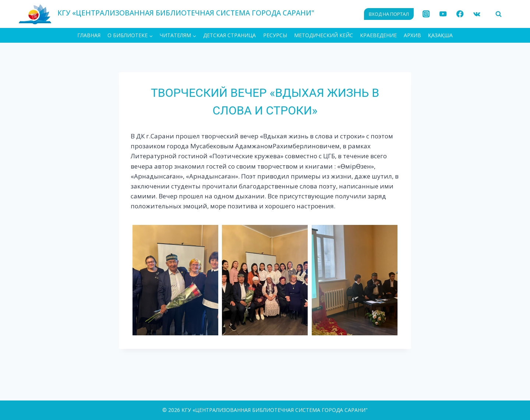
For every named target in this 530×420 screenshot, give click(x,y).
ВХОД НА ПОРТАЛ (389, 14)
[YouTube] (443, 14)
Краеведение (378, 35)
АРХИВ (412, 35)
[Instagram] (426, 14)
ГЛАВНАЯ (89, 35)
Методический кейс (324, 35)
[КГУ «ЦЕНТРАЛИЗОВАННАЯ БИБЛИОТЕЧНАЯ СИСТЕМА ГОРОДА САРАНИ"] (166, 14)
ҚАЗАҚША (440, 35)
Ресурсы (275, 35)
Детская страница (229, 35)
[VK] (477, 14)
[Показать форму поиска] (498, 14)
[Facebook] (460, 14)
